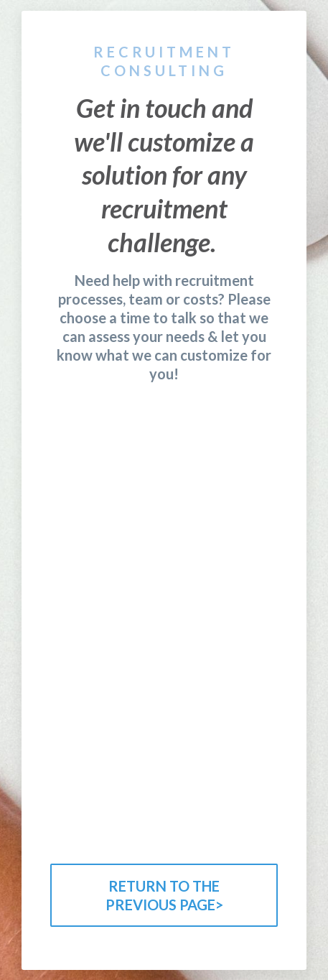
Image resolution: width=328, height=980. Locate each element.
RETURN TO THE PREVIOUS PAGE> (164, 895)
